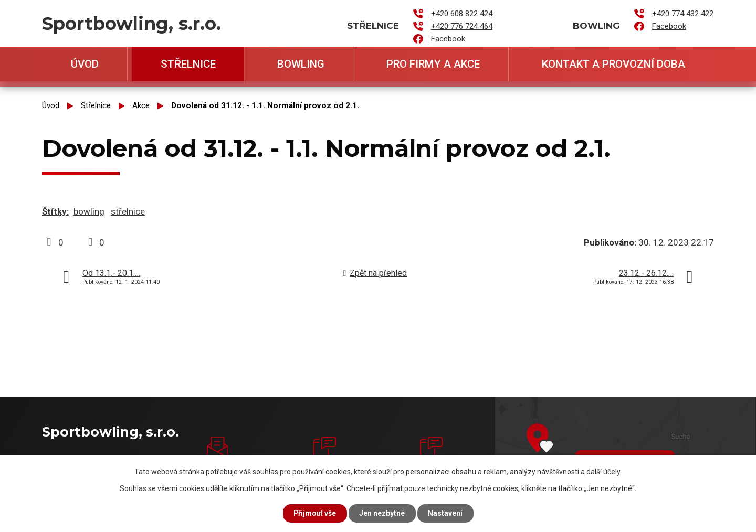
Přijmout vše (314, 513)
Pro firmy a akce (433, 64)
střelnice (128, 211)
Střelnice (188, 64)
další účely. (604, 471)
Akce (141, 105)
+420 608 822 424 (462, 14)
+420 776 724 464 (462, 26)
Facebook (448, 39)
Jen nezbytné (382, 513)
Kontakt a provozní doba (613, 64)
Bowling (301, 64)
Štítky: (55, 211)
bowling (89, 211)
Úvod (85, 64)
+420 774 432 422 (683, 14)
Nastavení (446, 513)
